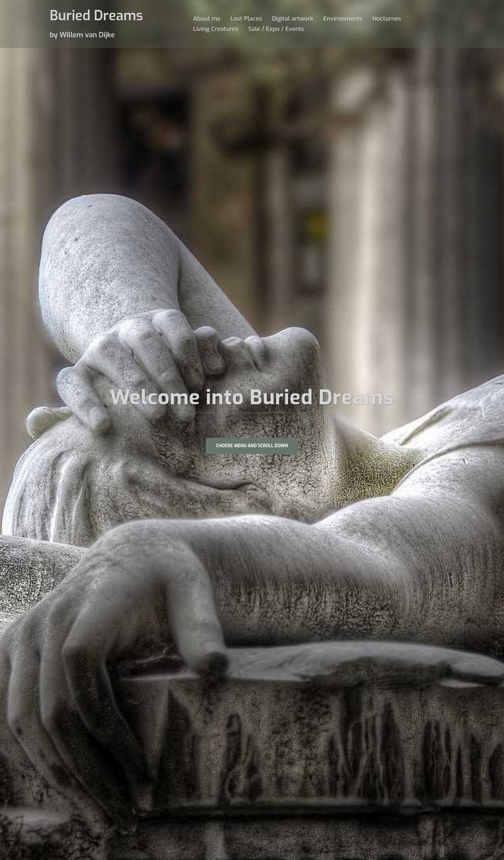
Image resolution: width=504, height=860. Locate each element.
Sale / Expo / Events (276, 29)
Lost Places (246, 19)
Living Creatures (216, 29)
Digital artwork (293, 19)
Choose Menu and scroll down (252, 447)
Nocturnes (387, 19)
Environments (343, 19)
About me (207, 19)
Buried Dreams (98, 15)
